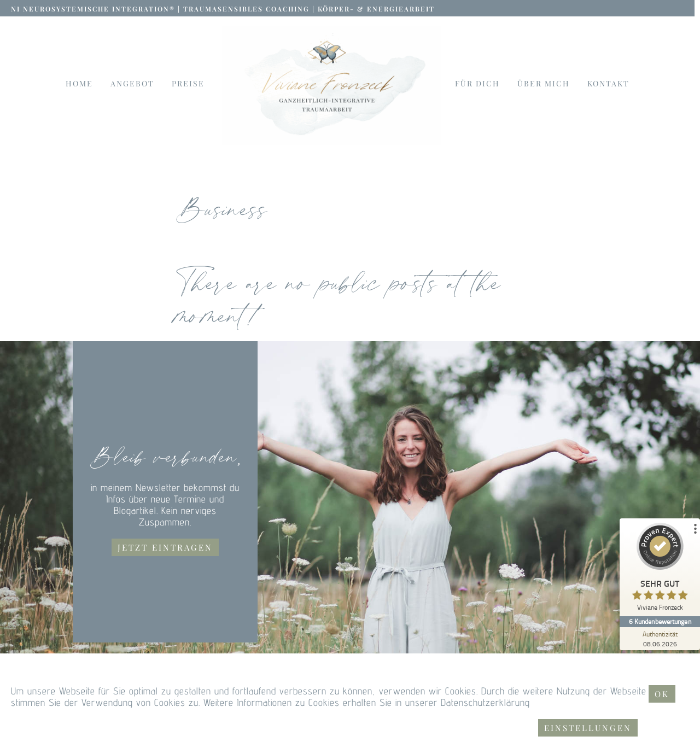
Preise (188, 84)
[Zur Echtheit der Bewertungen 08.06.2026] (659, 639)
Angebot (132, 84)
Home (79, 84)
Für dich (477, 84)
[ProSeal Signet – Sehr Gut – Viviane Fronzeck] (659, 569)
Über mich (544, 84)
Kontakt (608, 84)
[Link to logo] (331, 85)
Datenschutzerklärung (485, 702)
